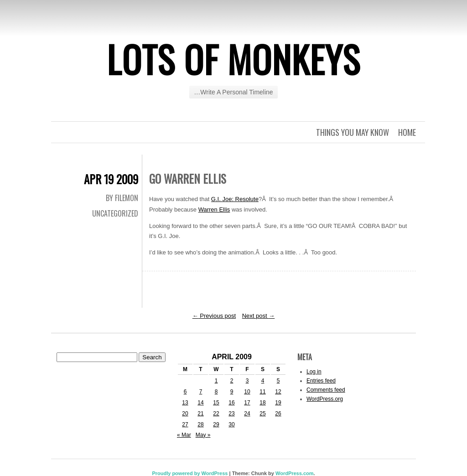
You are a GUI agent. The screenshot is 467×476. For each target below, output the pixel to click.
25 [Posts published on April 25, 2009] (262, 414)
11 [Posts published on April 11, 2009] (262, 392)
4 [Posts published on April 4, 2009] (263, 381)
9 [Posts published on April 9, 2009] (232, 392)
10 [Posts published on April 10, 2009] (247, 392)
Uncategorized (115, 213)
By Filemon (122, 198)
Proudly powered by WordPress (190, 473)
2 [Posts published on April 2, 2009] (232, 381)
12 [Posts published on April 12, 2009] (278, 392)
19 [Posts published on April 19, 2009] (278, 403)
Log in (314, 372)
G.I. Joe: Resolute (235, 199)
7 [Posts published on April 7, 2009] (201, 392)
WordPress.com (295, 473)
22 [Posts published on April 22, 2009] (216, 414)
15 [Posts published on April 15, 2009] (216, 403)
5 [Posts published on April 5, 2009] (278, 381)
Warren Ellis (214, 210)
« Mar (184, 435)
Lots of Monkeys (233, 59)
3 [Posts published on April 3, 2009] (247, 381)
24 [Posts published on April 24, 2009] (247, 414)
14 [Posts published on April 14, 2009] (200, 403)
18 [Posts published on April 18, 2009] (262, 403)
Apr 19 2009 (111, 179)
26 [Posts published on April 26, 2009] (278, 414)
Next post (259, 316)
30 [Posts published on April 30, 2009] (231, 424)
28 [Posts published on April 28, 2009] (200, 424)
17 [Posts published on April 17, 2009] (247, 403)
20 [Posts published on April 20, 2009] (185, 414)
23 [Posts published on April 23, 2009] (231, 414)
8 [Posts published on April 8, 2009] (216, 392)
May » (203, 435)
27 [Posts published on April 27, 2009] (185, 424)
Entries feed (321, 381)
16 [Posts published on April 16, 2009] (231, 403)
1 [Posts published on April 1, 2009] (216, 381)
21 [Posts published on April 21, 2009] (200, 414)
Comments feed (326, 390)
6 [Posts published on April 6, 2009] (185, 392)
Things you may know (353, 132)
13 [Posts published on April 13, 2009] (185, 403)
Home (407, 132)
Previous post (214, 316)
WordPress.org (325, 399)
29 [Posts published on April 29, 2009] (216, 424)
